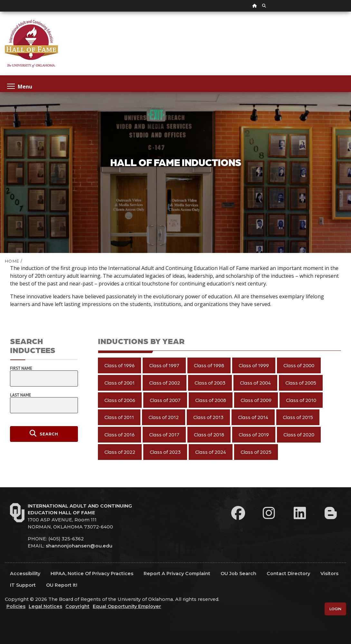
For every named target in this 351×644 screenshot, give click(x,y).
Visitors (329, 574)
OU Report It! (62, 585)
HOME (12, 261)
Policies (16, 606)
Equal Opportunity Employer (127, 606)
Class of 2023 (165, 452)
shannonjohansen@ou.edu (79, 546)
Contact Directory (288, 574)
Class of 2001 (119, 383)
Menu (20, 86)
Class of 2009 (256, 400)
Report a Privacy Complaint (177, 574)
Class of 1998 (209, 365)
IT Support (23, 585)
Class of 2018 (209, 434)
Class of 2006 (120, 400)
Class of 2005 (301, 383)
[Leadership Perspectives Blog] (331, 513)
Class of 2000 (299, 365)
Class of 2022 (120, 452)
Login (335, 609)
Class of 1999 (254, 365)
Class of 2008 (211, 400)
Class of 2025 (256, 452)
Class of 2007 (165, 400)
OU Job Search (238, 574)
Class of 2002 (165, 383)
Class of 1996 (119, 365)
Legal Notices (45, 606)
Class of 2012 (164, 417)
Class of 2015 (298, 417)
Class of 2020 (299, 434)
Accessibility (25, 574)
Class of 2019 (254, 434)
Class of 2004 (255, 383)
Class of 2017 (164, 434)
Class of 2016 (119, 434)
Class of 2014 (253, 417)
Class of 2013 (208, 417)
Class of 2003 (210, 383)
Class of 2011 (119, 417)
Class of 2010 (301, 400)
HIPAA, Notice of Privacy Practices (92, 574)
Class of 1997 (164, 365)
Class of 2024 (211, 452)
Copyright (77, 606)
